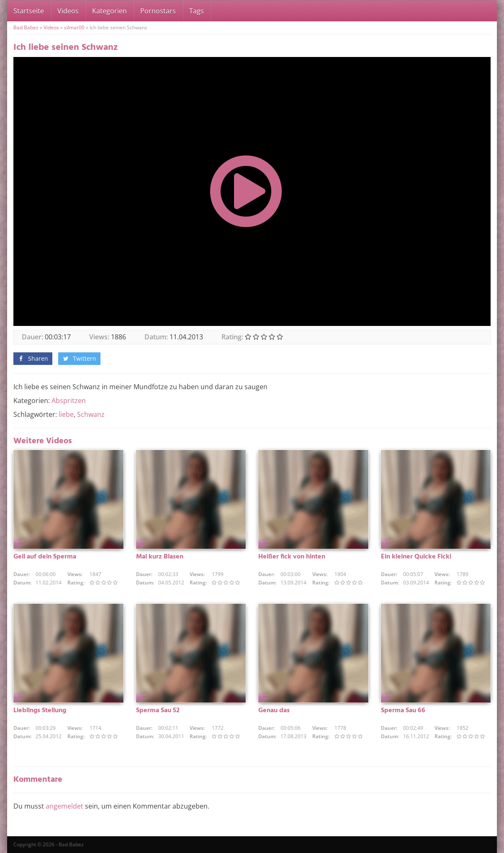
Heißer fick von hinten (292, 557)
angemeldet (64, 806)
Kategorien (109, 11)
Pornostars (158, 11)
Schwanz (91, 414)
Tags (197, 11)
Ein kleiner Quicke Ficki (416, 557)
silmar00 (74, 27)
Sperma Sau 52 (158, 711)
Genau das (274, 711)
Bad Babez (26, 27)
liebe (66, 414)
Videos (68, 11)
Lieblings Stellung (40, 711)
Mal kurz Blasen (160, 557)
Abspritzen (69, 401)
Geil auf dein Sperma (45, 557)
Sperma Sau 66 (403, 711)
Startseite (29, 11)
